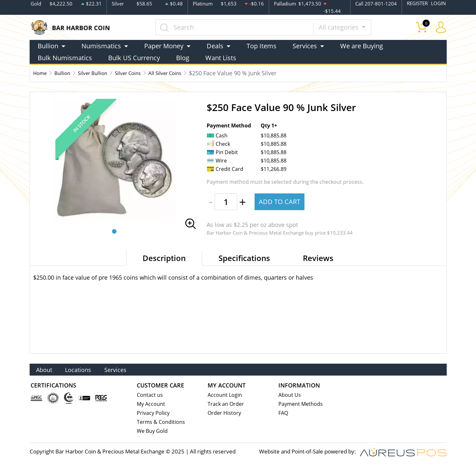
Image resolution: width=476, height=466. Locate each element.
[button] (114, 231)
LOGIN (438, 4)
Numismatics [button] (101, 46)
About (47, 369)
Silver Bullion (102, 73)
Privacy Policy (154, 413)
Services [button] (305, 46)
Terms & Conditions (161, 422)
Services (129, 369)
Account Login (225, 394)
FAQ (284, 413)
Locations (86, 369)
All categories (341, 27)
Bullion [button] (48, 46)
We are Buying (362, 46)
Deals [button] (215, 46)
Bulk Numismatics (65, 57)
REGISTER (417, 4)
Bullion (67, 73)
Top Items (261, 46)
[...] (237, 27)
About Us (290, 394)
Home (41, 73)
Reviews (318, 258)
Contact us (150, 394)
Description (164, 258)
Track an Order (226, 404)
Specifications (244, 258)
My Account (151, 404)
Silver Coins (144, 73)
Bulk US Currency (134, 57)
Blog (183, 57)
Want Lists (221, 57)
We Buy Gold (153, 432)
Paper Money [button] (164, 46)
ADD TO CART (280, 201)
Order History (225, 413)
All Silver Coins (187, 73)
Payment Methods (301, 404)
